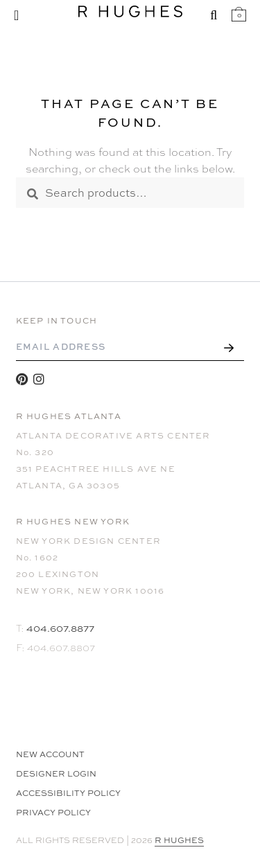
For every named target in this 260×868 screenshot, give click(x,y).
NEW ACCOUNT (50, 754)
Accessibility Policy (68, 793)
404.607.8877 (60, 628)
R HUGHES (179, 840)
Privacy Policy (53, 813)
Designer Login (56, 774)
